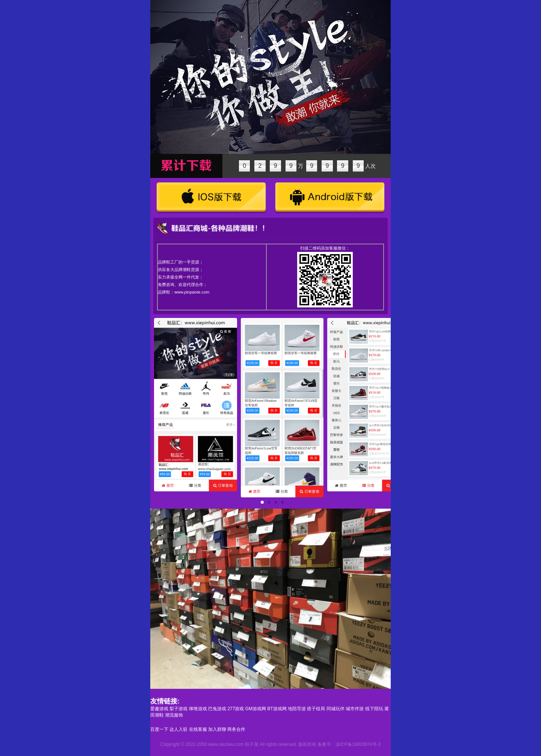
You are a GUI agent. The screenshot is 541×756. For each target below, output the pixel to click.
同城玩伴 (335, 709)
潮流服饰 (174, 715)
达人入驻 (178, 729)
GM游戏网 (256, 709)
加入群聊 (217, 729)
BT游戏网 (277, 709)
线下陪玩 (374, 709)
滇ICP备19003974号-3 (358, 744)
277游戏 (236, 709)
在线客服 (198, 729)
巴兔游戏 (217, 709)
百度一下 (159, 729)
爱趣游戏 (159, 709)
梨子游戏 (178, 709)
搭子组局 (316, 709)
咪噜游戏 (198, 709)
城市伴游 (355, 709)
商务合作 (236, 729)
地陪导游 (297, 709)
